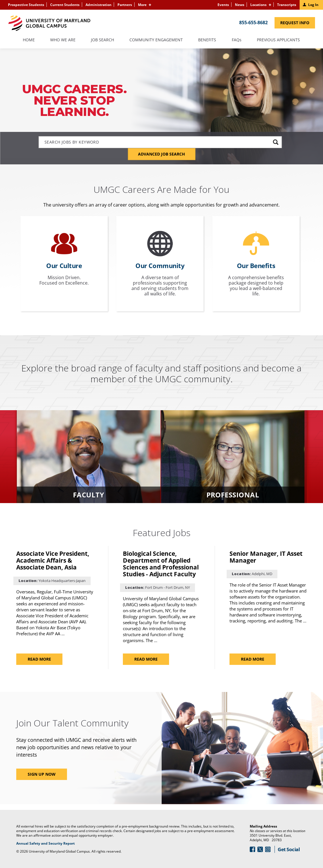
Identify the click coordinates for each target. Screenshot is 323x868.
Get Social (289, 849)
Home (29, 40)
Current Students (65, 5)
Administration (98, 5)
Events (223, 5)
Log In (313, 5)
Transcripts (287, 5)
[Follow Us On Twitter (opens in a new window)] (260, 849)
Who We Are (63, 40)
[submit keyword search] (276, 142)
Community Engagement (156, 40)
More (142, 5)
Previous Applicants (281, 42)
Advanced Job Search (161, 154)
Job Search (102, 40)
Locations (258, 5)
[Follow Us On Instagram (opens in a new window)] (268, 849)
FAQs (236, 40)
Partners (125, 5)
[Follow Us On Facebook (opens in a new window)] (252, 849)
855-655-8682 (253, 23)
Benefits (207, 40)
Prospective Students (26, 5)
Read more (41, 661)
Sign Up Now (42, 774)
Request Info (298, 24)
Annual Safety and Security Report (53, 844)
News (240, 5)
